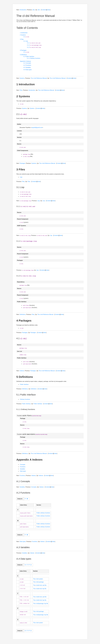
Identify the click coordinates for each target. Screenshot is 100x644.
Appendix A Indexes (25, 61)
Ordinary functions (25, 399)
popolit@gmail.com (37, 127)
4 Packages (23, 50)
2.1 (26, 37)
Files (21, 90)
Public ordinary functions (43, 514)
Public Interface (24, 384)
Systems (22, 78)
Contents (44, 10)
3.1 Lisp (26, 41)
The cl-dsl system (38, 580)
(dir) (34, 10)
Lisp (21, 177)
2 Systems (23, 35)
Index (48, 10)
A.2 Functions (27, 65)
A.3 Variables (27, 67)
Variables (22, 470)
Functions (23, 468)
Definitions (23, 314)
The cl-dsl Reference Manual (39, 78)
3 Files (22, 39)
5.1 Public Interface (29, 56)
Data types (23, 472)
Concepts (23, 465)
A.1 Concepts (27, 63)
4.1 (26, 52)
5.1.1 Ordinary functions (34, 58)
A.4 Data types (28, 70)
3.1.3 (34, 47)
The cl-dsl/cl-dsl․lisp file (40, 589)
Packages (22, 163)
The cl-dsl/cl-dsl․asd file (40, 586)
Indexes (22, 371)
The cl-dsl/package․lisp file (41, 604)
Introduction (23, 10)
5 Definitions (23, 55)
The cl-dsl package (38, 583)
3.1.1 (34, 43)
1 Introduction (24, 33)
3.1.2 (34, 45)
